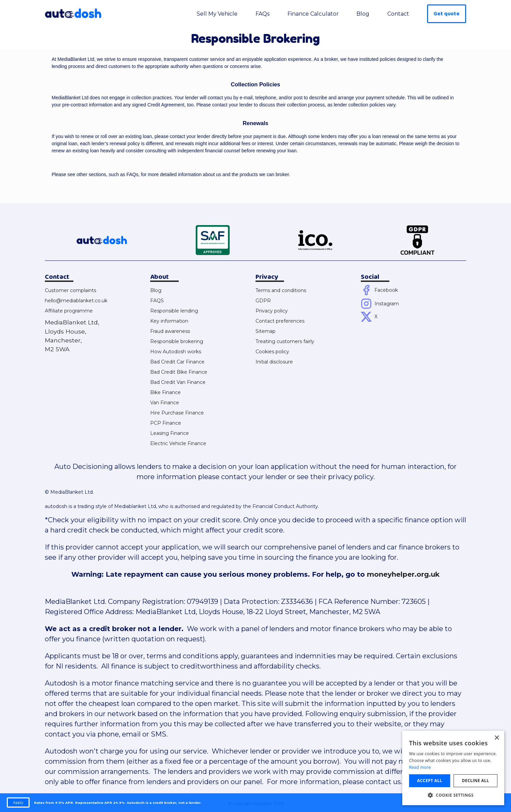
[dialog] (453, 768)
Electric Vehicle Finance (178, 443)
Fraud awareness (170, 331)
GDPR (263, 301)
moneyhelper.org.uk (403, 574)
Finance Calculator (313, 14)
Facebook (386, 290)
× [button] (497, 738)
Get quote (447, 14)
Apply (18, 802)
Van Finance (165, 403)
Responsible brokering (177, 341)
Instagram (387, 304)
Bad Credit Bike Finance (179, 372)
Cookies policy (272, 352)
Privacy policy (272, 311)
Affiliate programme (69, 311)
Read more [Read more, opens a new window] (420, 767)
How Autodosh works (176, 352)
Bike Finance (165, 392)
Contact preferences (280, 321)
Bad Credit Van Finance (178, 382)
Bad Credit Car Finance (177, 362)
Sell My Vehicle (217, 14)
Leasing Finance (170, 433)
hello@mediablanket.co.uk (76, 301)
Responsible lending (174, 311)
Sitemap (266, 331)
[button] (453, 795)
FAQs (262, 14)
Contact (398, 14)
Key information (169, 321)
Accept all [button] (430, 781)
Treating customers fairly (285, 341)
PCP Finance (166, 423)
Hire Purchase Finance (177, 413)
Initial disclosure (274, 362)
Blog (363, 14)
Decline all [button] (476, 781)
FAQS (157, 301)
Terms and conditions (281, 290)
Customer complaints (71, 290)
